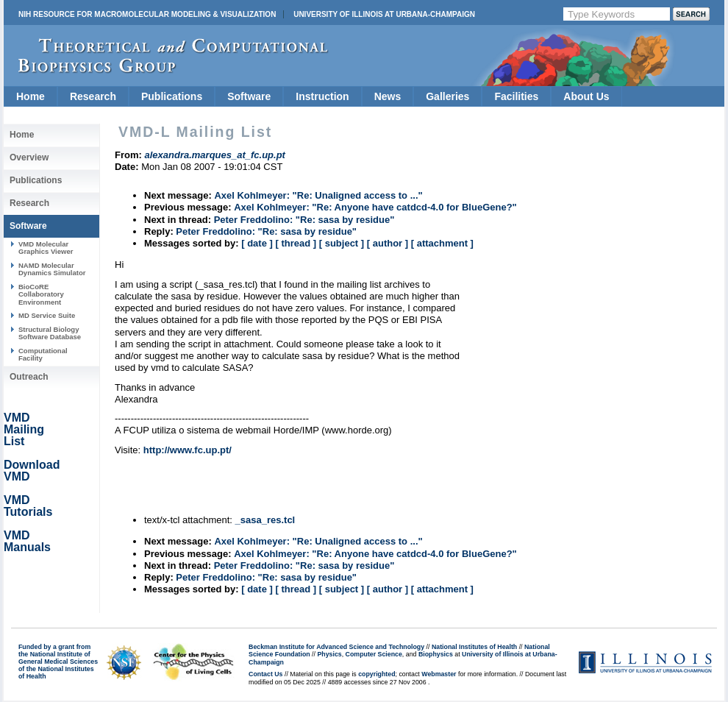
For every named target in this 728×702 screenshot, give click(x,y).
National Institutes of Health (474, 647)
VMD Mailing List (24, 429)
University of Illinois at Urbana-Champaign (384, 14)
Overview (29, 157)
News (388, 96)
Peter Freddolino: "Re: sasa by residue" (304, 220)
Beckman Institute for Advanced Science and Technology (336, 647)
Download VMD (32, 471)
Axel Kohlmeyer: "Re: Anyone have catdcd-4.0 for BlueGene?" (375, 207)
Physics (329, 654)
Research (93, 96)
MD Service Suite (47, 315)
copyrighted (377, 674)
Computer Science (374, 654)
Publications (172, 96)
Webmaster (439, 674)
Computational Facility (43, 354)
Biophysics (436, 654)
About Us (586, 96)
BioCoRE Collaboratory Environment (41, 294)
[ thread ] (296, 243)
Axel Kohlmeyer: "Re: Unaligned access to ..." (318, 195)
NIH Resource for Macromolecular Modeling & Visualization (147, 14)
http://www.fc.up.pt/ (188, 450)
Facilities (516, 96)
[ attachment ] (442, 243)
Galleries (447, 96)
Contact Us (265, 674)
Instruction (322, 96)
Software (249, 96)
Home (31, 96)
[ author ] (388, 243)
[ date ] (257, 243)
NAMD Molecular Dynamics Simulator (52, 269)
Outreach (29, 377)
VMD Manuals (27, 541)
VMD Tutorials (28, 506)
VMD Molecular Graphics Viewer (46, 248)
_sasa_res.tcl (265, 520)
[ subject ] (342, 243)
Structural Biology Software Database (50, 333)
